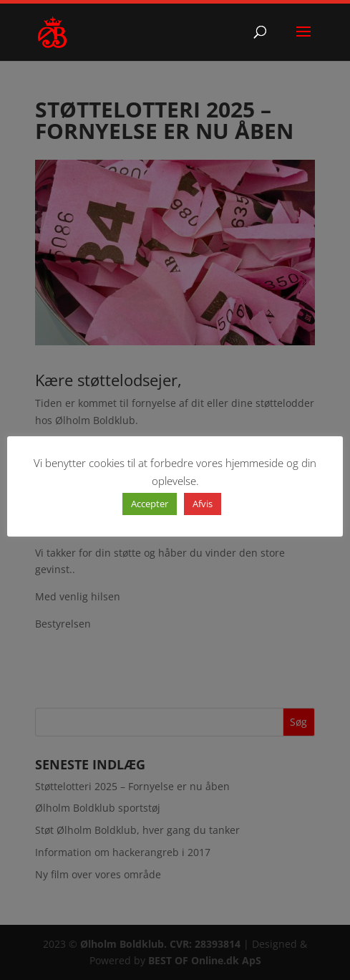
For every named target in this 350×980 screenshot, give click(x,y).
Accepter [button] (150, 504)
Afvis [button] (203, 504)
